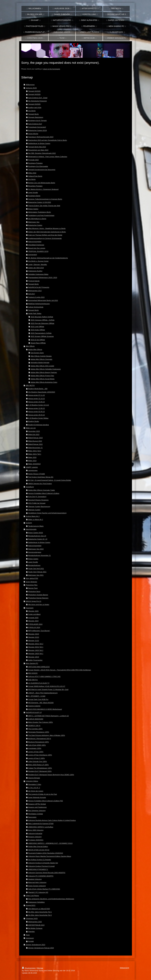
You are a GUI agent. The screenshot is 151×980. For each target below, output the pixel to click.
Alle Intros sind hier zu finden (39, 604)
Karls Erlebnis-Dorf (35, 124)
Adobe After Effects (35, 349)
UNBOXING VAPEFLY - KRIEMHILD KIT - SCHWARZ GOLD (50, 843)
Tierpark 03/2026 (34, 104)
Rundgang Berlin (34, 196)
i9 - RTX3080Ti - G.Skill (37, 696)
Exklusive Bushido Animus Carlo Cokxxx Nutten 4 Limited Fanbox (52, 820)
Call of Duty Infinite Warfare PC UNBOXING (44, 889)
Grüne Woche (33, 134)
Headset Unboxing (35, 879)
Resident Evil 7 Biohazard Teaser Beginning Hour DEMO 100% (51, 775)
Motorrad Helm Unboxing (37, 882)
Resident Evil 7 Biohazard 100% (40, 771)
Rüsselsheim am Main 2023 (38, 150)
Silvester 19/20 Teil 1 (36, 653)
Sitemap (40, 968)
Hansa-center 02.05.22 (37, 412)
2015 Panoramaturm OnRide (41, 333)
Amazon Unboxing (35, 837)
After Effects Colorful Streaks (41, 356)
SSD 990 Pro (33, 680)
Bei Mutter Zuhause (35, 928)
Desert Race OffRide (38, 343)
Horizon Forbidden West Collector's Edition (44, 493)
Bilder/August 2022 (35, 441)
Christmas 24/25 (32, 918)
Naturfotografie (31, 529)
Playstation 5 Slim (35, 784)
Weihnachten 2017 (35, 291)
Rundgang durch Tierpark (37, 120)
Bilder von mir (31, 428)
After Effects (30, 346)
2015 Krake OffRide (38, 330)
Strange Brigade (34, 778)
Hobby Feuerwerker (35, 660)
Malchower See (34, 222)
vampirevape (33, 470)
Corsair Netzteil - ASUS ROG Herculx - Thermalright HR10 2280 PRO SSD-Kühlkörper (60, 670)
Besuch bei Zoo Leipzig (37, 248)
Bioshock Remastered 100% (38, 742)
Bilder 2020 (32, 457)
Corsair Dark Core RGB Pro (38, 699)
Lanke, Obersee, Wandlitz (38, 264)
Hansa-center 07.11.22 (37, 395)
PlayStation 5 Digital (36, 814)
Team (28, 935)
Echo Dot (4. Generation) (37, 497)
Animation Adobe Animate (40, 362)
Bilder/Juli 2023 (34, 434)
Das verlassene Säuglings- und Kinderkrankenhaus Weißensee (51, 899)
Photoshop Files (32, 585)
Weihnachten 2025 (35, 922)
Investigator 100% (35, 748)
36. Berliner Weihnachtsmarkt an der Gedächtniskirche (48, 258)
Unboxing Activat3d (35, 833)
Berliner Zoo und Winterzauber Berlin (42, 183)
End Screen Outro (37, 353)
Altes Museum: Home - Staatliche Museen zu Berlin (47, 228)
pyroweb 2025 (33, 618)
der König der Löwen (36, 791)
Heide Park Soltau (35, 313)
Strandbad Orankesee (36, 245)
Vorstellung (30, 487)
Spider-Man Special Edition (38, 846)
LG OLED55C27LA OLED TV (39, 683)
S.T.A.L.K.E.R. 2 (34, 788)
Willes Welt (32, 173)
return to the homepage (52, 69)
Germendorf (33, 255)
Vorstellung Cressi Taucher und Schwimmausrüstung (47, 513)
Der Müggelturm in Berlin (37, 219)
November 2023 (34, 431)
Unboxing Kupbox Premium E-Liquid (41, 866)
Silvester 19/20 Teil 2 (36, 650)
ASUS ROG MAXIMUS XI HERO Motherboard (45, 709)
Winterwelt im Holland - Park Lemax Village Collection (48, 157)
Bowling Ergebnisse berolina (38, 425)
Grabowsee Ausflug (35, 271)
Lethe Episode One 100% (38, 761)
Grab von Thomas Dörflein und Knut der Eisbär (45, 235)
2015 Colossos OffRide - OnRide (42, 320)
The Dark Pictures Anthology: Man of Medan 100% (47, 735)
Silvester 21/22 (34, 640)
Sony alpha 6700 (32, 578)
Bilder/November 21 (35, 448)
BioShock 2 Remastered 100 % (40, 738)
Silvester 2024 (33, 621)
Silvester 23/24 (34, 634)
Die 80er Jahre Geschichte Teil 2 (40, 915)
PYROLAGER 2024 (35, 624)
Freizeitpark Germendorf (37, 127)
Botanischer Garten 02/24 (38, 130)
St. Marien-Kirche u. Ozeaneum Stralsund (43, 189)
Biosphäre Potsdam (35, 186)
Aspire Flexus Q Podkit (37, 474)
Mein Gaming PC (32, 663)
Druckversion (29, 968)
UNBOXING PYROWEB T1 (38, 869)
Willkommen (30, 85)
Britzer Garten (33, 209)
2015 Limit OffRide (37, 327)
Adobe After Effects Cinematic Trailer (42, 490)
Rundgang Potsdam (35, 163)
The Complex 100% (35, 729)
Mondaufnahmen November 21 (39, 555)
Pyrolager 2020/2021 (36, 840)
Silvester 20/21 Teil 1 (36, 647)
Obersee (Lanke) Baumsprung (39, 506)
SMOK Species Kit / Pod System (40, 483)
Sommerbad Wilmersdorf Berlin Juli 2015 (43, 300)
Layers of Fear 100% (36, 752)
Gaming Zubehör (34, 706)
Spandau (31, 931)
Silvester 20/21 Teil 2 (36, 644)
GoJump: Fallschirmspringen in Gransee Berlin (45, 199)
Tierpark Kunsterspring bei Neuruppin (42, 170)
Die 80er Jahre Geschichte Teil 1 (40, 912)
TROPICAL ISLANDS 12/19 (38, 251)
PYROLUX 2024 (34, 627)
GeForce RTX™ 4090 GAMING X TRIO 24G (44, 676)
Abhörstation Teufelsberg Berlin (40, 212)
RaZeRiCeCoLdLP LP (34, 712)
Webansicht (125, 968)
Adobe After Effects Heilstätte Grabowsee (46, 369)
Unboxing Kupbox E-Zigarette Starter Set (43, 863)
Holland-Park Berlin (35, 176)
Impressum (30, 938)
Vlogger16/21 (31, 905)
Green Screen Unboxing (37, 886)
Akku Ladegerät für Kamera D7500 (41, 823)
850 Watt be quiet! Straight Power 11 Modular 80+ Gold (48, 689)
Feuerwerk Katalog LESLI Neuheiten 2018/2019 (46, 853)
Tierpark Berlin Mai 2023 (37, 147)
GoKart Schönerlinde (36, 307)
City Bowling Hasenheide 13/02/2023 (42, 392)
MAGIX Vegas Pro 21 (33, 601)
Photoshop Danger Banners (38, 598)
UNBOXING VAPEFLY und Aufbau (41, 827)
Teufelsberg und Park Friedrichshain (41, 215)
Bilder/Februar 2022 (35, 444)
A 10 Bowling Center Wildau (38, 418)
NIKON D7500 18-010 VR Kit (39, 850)
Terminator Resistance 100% (39, 732)
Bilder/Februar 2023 (35, 438)
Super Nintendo (31, 582)
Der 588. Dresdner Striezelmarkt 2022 (42, 153)
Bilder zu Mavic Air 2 (36, 519)
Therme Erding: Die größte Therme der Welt (44, 206)
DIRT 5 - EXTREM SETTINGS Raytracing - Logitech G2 (49, 716)
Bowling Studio (34, 421)
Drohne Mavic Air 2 (33, 516)
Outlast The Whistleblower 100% (40, 768)
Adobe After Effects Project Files (42, 376)
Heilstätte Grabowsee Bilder (38, 274)
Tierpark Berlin (34, 114)
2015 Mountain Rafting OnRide (42, 317)
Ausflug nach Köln (35, 107)
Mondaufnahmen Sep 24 (37, 536)
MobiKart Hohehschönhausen (39, 304)
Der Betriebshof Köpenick (38, 101)
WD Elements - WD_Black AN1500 (41, 703)
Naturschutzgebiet (35, 242)
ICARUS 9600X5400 (36, 719)
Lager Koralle (33, 192)
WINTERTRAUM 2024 (36, 925)
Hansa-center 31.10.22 (37, 399)
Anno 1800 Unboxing (36, 830)
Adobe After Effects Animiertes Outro (44, 382)
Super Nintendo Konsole (37, 797)
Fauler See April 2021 (36, 568)
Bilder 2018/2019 (34, 464)
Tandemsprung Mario (36, 526)
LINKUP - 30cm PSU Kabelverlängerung (43, 693)
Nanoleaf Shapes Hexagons (38, 500)
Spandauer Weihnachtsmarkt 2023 (41, 137)
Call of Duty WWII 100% (37, 745)
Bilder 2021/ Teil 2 (35, 451)
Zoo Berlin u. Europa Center (38, 261)
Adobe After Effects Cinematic (41, 359)
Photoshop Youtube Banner (38, 595)
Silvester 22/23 (34, 637)
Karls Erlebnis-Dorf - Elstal (38, 98)
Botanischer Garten (35, 225)
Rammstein (32, 817)
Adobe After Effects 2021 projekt (42, 366)
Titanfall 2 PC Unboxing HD (38, 892)
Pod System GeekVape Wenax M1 (41, 477)
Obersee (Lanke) (34, 510)
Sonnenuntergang (35, 552)
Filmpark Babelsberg (36, 117)
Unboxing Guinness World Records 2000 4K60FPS (47, 873)
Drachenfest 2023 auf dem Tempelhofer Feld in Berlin (48, 140)
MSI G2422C (33, 673)
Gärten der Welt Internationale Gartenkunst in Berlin (47, 232)
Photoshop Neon (34, 591)
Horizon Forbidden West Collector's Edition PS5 (46, 801)
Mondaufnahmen (34, 565)
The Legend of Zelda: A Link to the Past (43, 794)
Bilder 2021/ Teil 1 (35, 454)
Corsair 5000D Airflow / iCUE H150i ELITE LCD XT (47, 686)
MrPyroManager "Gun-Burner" (39, 631)
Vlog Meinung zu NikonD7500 (39, 909)
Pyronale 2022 (33, 160)
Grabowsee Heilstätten (36, 902)
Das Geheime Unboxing (37, 810)
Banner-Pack (33, 588)
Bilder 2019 (32, 461)
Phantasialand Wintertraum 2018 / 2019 (43, 277)
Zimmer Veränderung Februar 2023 (41, 948)
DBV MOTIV (30, 385)
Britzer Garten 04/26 (36, 533)
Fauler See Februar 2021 (37, 572)
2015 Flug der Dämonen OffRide (42, 323)
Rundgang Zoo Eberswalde (38, 166)
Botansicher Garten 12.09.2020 (40, 202)
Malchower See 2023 (36, 549)
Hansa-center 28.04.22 (37, 415)
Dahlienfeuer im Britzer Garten (39, 143)
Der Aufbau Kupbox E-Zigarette (40, 860)
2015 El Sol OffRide (38, 340)
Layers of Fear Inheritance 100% (40, 755)
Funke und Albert (34, 614)
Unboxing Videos (32, 781)
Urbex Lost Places (32, 895)
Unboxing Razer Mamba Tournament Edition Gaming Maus (50, 856)
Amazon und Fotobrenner (38, 807)
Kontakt (31, 941)
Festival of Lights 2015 (36, 297)
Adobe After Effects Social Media (42, 379)
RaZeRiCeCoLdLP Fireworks (39, 287)
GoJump (29, 523)
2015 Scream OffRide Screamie (42, 336)
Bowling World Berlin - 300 (38, 389)
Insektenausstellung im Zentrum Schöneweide (45, 238)
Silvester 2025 (33, 611)
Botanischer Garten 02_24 (38, 539)
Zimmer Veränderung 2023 (35, 945)
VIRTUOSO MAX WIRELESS (39, 667)
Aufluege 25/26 (31, 88)
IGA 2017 (32, 294)
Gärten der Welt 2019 (36, 268)
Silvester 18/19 (34, 657)
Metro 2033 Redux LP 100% (38, 765)
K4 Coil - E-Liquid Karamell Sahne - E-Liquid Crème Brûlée (50, 480)
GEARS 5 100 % (34, 725)
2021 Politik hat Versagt (37, 503)
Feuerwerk (30, 608)
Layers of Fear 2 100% (36, 758)
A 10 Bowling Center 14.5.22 (39, 405)
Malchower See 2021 (36, 575)
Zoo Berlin (32, 111)
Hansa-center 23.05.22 (37, 402)
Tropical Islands (34, 281)
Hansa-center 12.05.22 (37, 408)
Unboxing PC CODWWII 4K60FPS (41, 876)
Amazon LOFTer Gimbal (37, 804)
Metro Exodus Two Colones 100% (41, 722)
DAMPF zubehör (32, 467)
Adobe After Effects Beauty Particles (44, 372)
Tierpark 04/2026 (34, 91)
